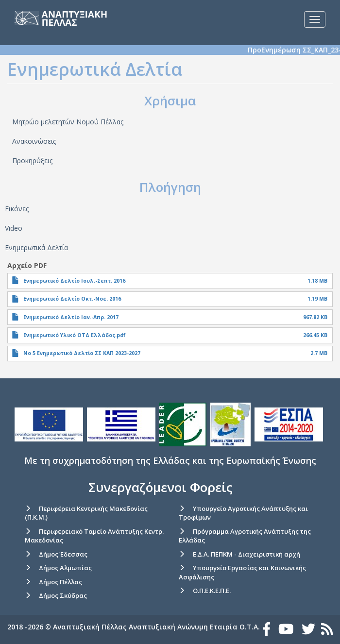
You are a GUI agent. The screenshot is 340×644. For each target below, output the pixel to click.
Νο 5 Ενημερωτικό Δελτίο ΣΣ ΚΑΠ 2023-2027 (82, 353)
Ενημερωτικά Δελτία (36, 247)
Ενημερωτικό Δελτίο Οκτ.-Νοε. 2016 (72, 299)
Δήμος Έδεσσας (63, 554)
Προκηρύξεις (32, 161)
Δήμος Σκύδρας (63, 595)
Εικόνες (17, 209)
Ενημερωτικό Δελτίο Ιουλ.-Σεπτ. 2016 (74, 281)
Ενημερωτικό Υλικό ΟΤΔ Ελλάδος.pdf (75, 335)
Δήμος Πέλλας (60, 582)
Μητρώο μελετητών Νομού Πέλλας (68, 122)
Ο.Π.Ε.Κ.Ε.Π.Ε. (212, 591)
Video (14, 228)
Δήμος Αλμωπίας (65, 568)
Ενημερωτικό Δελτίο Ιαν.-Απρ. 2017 (71, 317)
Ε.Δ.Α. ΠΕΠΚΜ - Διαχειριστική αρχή (246, 554)
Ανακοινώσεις (34, 141)
